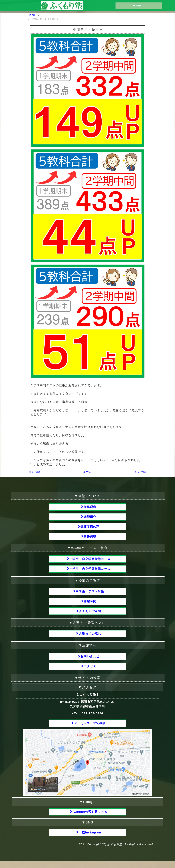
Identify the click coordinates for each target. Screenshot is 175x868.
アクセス (90, 671)
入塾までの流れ (90, 638)
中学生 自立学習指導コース (90, 561)
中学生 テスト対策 (90, 594)
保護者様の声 (90, 528)
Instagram (90, 839)
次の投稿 (35, 472)
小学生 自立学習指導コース (90, 571)
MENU (139, 6)
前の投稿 (140, 472)
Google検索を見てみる (90, 818)
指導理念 (90, 507)
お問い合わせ (90, 661)
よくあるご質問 (90, 615)
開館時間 (90, 605)
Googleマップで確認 (90, 729)
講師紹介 (90, 517)
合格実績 (90, 538)
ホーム (87, 472)
